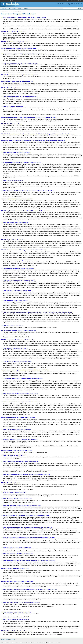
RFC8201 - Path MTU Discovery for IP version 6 (14, 455)
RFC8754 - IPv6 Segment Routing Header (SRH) (14, 492)
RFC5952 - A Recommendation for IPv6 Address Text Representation (19, 63)
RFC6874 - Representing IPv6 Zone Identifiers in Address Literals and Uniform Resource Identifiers (27, 191)
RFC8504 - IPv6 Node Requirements (11, 483)
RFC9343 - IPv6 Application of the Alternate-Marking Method (17, 554)
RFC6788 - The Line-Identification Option (12, 181)
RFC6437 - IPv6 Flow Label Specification (12, 106)
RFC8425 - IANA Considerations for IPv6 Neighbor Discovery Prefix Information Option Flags (26, 475)
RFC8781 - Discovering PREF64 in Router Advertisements (16, 499)
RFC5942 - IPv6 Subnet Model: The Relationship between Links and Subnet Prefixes (23, 53)
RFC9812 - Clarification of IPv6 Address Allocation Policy (16, 612)
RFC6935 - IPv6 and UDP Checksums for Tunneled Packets (17, 199)
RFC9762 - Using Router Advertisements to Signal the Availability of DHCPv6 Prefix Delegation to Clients (29, 590)
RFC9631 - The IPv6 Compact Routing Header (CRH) (15, 569)
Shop (72, 1)
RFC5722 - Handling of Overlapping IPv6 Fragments (15, 42)
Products (9, 8)
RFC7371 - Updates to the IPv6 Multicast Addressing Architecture (18, 330)
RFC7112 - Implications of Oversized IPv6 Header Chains (16, 290)
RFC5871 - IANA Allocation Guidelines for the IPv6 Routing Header (19, 48)
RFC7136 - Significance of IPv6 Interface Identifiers (15, 300)
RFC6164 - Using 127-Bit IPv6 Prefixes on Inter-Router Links (17, 81)
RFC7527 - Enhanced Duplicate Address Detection (14, 348)
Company (25, 8)
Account (69, 1)
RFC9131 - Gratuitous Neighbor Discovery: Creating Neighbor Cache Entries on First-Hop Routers (27, 527)
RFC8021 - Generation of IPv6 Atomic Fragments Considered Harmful (20, 394)
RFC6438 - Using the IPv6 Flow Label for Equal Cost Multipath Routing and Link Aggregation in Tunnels (29, 117)
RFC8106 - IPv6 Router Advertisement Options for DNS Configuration (20, 439)
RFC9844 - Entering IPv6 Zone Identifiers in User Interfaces (17, 631)
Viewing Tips (8, 639)
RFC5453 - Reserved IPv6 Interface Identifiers (13, 32)
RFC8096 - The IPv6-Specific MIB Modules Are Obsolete (16, 429)
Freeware (4, 8)
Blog (81, 1)
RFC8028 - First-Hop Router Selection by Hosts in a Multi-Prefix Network (20, 402)
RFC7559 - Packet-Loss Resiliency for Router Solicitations (17, 362)
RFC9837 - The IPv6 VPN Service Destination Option (15, 620)
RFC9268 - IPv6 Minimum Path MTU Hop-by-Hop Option (16, 547)
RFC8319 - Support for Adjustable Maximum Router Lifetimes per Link (20, 462)
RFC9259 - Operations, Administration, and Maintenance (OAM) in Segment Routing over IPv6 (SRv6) (28, 537)
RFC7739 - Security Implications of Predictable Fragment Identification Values (22, 378)
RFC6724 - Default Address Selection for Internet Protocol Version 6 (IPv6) (21, 162)
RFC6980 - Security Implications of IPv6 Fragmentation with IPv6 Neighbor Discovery (24, 250)
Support (20, 8)
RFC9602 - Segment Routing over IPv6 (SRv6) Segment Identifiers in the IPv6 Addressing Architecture (28, 560)
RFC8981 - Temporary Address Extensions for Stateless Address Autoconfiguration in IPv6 (25, 515)
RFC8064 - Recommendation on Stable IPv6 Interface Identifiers (18, 417)
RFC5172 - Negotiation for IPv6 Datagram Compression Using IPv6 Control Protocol (23, 18)
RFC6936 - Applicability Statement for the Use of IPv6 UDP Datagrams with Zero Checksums (26, 211)
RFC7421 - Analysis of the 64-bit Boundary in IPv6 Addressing (18, 340)
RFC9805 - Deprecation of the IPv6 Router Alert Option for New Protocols (21, 603)
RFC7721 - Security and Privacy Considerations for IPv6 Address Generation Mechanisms (25, 370)
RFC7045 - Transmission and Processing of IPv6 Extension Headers (19, 260)
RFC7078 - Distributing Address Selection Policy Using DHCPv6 (18, 280)
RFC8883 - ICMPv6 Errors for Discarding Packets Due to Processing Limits (21, 505)
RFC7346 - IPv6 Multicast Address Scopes (12, 326)
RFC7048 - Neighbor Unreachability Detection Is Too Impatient (18, 268)
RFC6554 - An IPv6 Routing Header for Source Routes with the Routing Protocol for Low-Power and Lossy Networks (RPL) (34, 140)
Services (15, 8)
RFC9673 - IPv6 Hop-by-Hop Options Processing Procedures (17, 582)
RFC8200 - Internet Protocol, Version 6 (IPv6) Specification (17, 450)
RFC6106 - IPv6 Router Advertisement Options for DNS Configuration (20, 75)
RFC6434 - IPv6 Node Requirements (11, 88)
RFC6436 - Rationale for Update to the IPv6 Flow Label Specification (19, 96)
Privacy (13, 639)
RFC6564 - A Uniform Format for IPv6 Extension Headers (16, 152)
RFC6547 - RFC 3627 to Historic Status (11, 124)
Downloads (77, 1)
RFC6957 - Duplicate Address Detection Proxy (13, 240)
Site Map (3, 639)
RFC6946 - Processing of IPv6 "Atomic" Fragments (15, 223)
